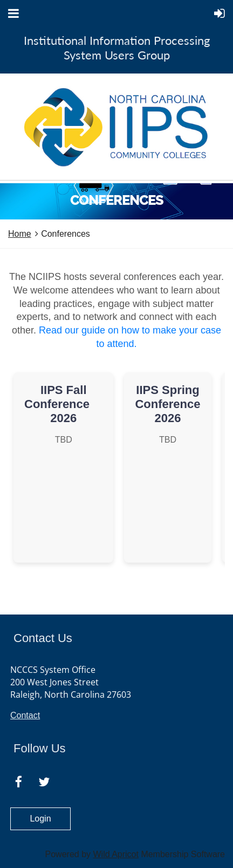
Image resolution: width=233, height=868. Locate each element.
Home (20, 234)
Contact (25, 715)
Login (40, 819)
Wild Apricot (115, 854)
